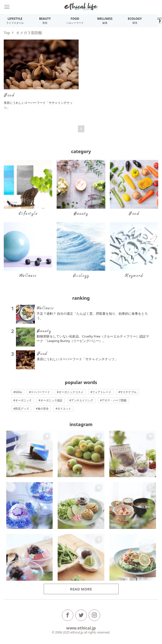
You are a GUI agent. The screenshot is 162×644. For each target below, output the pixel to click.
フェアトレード (102, 392)
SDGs (19, 392)
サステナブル (128, 392)
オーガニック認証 (51, 400)
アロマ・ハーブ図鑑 (114, 400)
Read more (81, 589)
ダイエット (64, 408)
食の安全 (43, 408)
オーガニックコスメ (71, 392)
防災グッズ (22, 408)
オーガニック (23, 400)
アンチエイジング (82, 400)
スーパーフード (40, 392)
